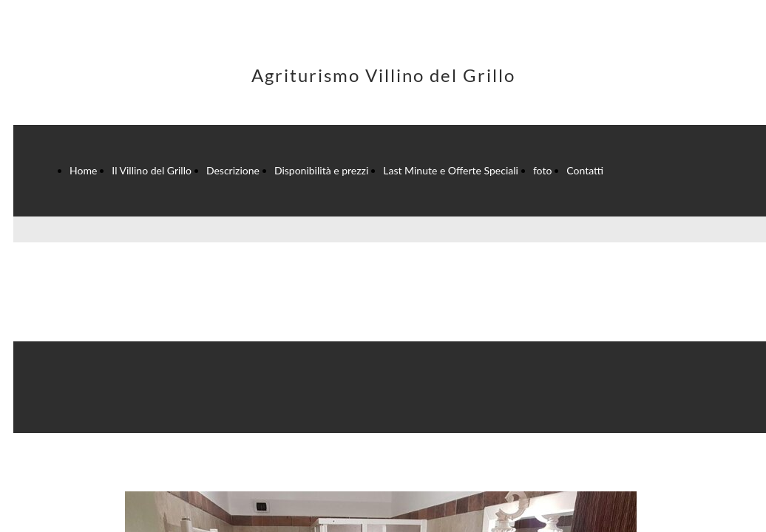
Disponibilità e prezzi (321, 170)
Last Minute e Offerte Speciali (451, 170)
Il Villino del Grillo (152, 170)
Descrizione (233, 170)
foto (542, 170)
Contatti (585, 170)
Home (83, 170)
